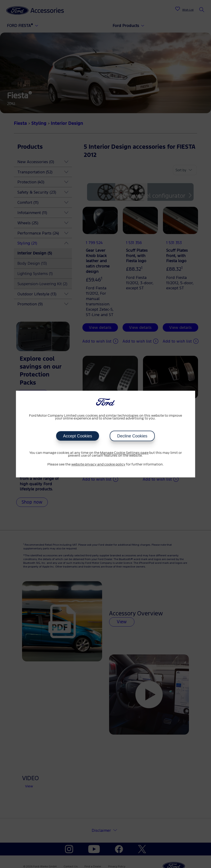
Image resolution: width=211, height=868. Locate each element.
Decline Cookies (132, 436)
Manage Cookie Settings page (124, 453)
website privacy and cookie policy (98, 465)
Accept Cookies (78, 436)
